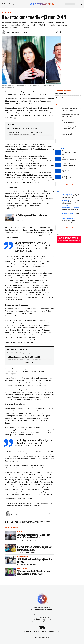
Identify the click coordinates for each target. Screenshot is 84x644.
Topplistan (61, 94)
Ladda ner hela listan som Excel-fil (18, 499)
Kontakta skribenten (16, 515)
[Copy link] (57, 32)
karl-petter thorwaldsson (31, 521)
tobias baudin (10, 523)
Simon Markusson (12, 32)
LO (42, 521)
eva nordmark (16, 521)
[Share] (60, 32)
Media (38, 523)
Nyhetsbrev (70, 4)
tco (50, 521)
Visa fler (70, 141)
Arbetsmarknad (21, 523)
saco (46, 521)
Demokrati (31, 523)
